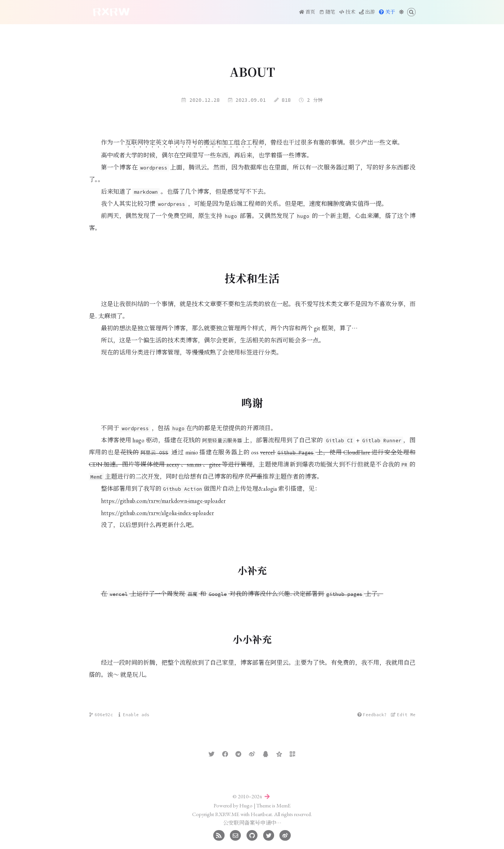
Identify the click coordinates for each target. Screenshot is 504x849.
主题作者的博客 (296, 477)
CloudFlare (357, 452)
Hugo (246, 805)
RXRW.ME (227, 814)
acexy (173, 464)
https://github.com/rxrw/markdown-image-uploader (163, 501)
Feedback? (372, 715)
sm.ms (194, 464)
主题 (103, 477)
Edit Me (403, 715)
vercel (267, 452)
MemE (284, 805)
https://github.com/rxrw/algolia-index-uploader (157, 513)
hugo (138, 440)
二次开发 (147, 477)
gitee (215, 464)
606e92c (101, 715)
